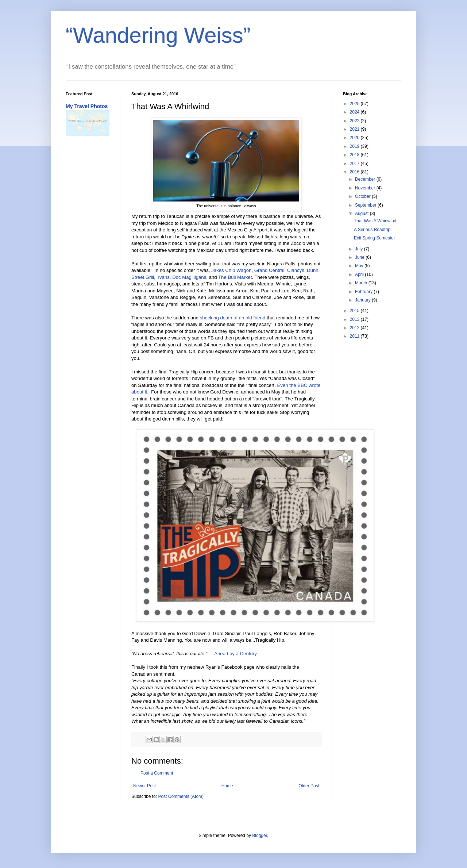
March (362, 283)
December (366, 179)
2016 (355, 172)
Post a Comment (157, 773)
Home (227, 786)
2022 (355, 121)
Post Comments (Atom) (181, 796)
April (360, 274)
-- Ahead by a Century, (234, 654)
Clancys (296, 270)
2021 (355, 129)
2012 (355, 328)
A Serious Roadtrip (372, 230)
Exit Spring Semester (375, 238)
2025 (355, 104)
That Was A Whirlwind (375, 221)
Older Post (309, 786)
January (363, 300)
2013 (355, 319)
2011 (355, 336)
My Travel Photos (87, 106)
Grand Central (269, 270)
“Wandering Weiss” (158, 35)
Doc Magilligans (189, 277)
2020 (355, 138)
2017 (355, 164)
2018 (355, 155)
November (366, 188)
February (364, 292)
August (362, 214)
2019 (355, 146)
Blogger (260, 836)
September (366, 205)
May (360, 266)
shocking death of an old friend (233, 318)
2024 (355, 112)
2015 (355, 311)
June (360, 257)
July (360, 249)
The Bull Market (235, 277)
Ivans (164, 277)
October (363, 196)
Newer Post (144, 786)
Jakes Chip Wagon (231, 270)
